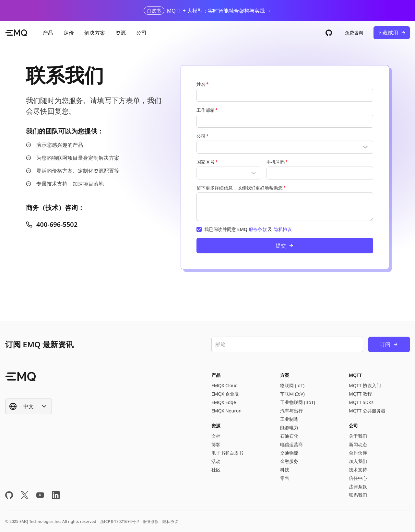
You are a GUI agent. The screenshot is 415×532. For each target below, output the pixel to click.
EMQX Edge (224, 402)
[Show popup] (285, 147)
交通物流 (289, 453)
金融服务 (289, 461)
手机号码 (276, 162)
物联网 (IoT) (292, 385)
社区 (216, 470)
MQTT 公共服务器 (367, 411)
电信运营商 (291, 444)
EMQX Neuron (226, 411)
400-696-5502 (52, 224)
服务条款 (258, 229)
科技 (285, 470)
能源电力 (289, 428)
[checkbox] (199, 229)
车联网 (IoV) (292, 394)
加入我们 (358, 461)
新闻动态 (358, 444)
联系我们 (358, 495)
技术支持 (358, 470)
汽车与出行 (291, 411)
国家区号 (206, 162)
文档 (216, 436)
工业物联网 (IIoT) (298, 402)
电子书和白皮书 (227, 453)
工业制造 (289, 419)
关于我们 (358, 436)
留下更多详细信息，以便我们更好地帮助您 (240, 188)
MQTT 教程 (360, 394)
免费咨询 (354, 33)
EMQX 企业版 (225, 394)
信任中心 (358, 478)
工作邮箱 (206, 110)
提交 (285, 246)
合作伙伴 (358, 453)
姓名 (201, 84)
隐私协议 (283, 229)
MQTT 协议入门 (365, 385)
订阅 (389, 344)
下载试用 (392, 33)
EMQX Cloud (225, 385)
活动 (216, 461)
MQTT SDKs (361, 402)
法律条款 (358, 486)
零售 (285, 478)
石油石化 (289, 436)
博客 (216, 444)
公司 (201, 136)
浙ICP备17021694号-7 (120, 521)
